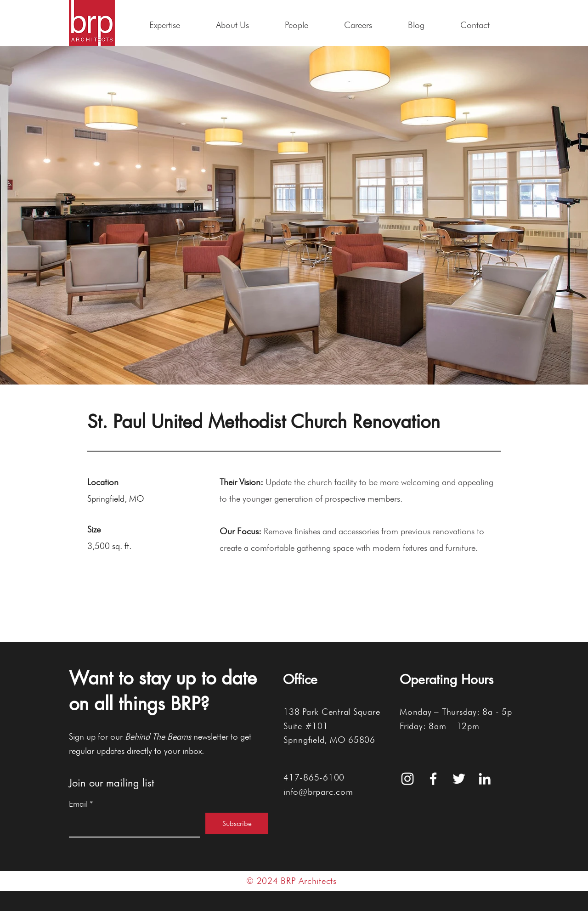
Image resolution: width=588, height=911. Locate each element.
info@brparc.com (318, 792)
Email (81, 804)
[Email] (132, 825)
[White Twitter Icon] (459, 779)
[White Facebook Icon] (433, 779)
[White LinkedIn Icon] (485, 779)
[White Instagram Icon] (407, 779)
